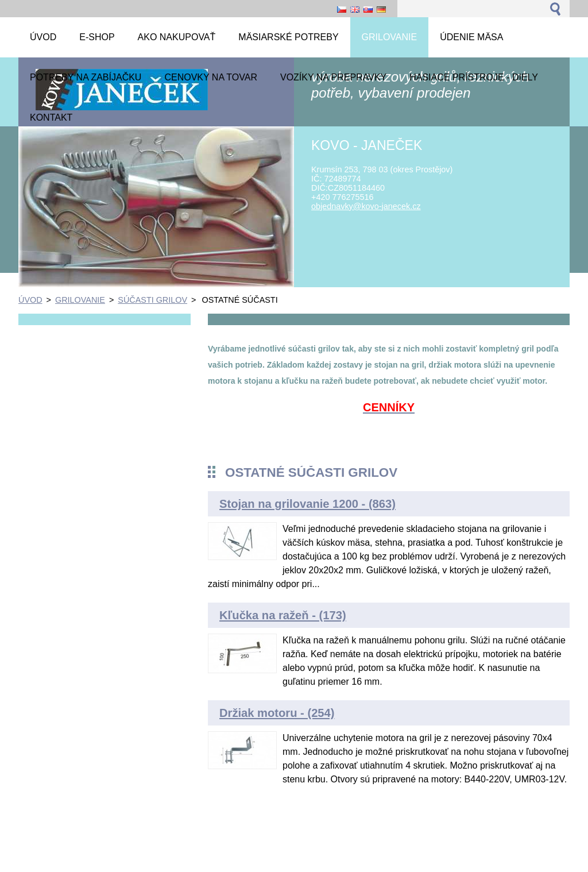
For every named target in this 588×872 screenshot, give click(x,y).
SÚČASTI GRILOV (152, 300)
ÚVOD (30, 300)
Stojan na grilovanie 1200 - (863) (307, 504)
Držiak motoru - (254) (277, 713)
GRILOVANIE (80, 300)
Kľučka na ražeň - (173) (283, 615)
